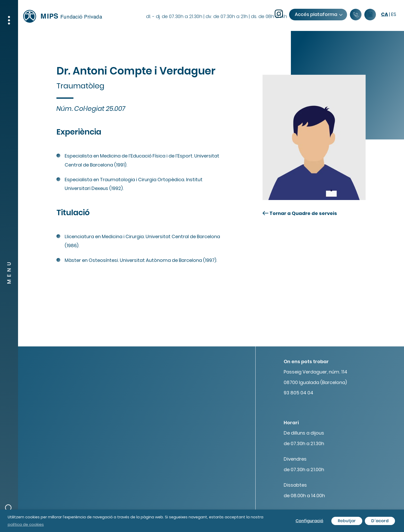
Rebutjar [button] (347, 521)
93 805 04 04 (298, 393)
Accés (318, 14)
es (394, 14)
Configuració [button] (309, 521)
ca (385, 14)
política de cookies (26, 524)
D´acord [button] (380, 521)
